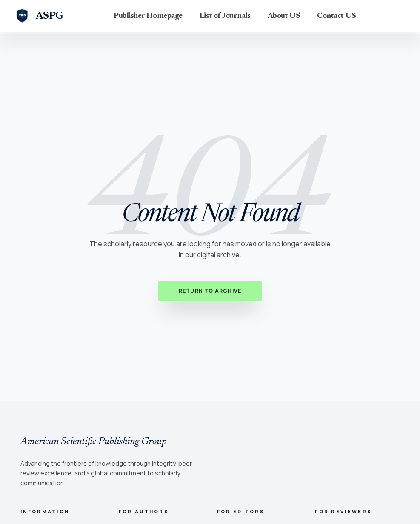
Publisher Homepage (148, 16)
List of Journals (225, 16)
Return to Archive (210, 291)
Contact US (337, 16)
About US (284, 16)
